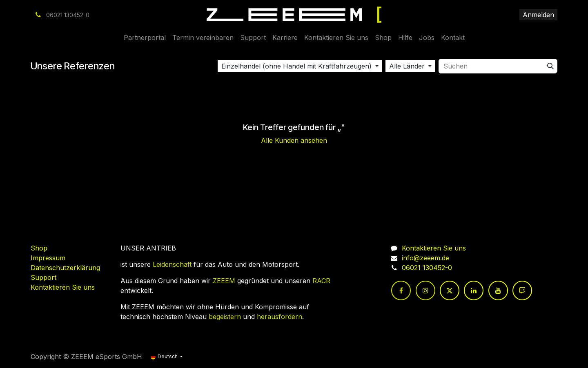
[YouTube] (498, 290)
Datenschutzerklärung (65, 268)
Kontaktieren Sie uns (63, 287)
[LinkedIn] (474, 290)
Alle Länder (407, 66)
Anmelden (538, 15)
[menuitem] (145, 38)
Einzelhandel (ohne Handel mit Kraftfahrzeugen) (296, 66)
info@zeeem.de (425, 258)
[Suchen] (550, 66)
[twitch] (522, 290)
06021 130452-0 (427, 268)
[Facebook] (401, 290)
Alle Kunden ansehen (294, 140)
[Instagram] (425, 290)
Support (43, 277)
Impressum (48, 258)
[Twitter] (450, 290)
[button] (300, 66)
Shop (39, 248)
